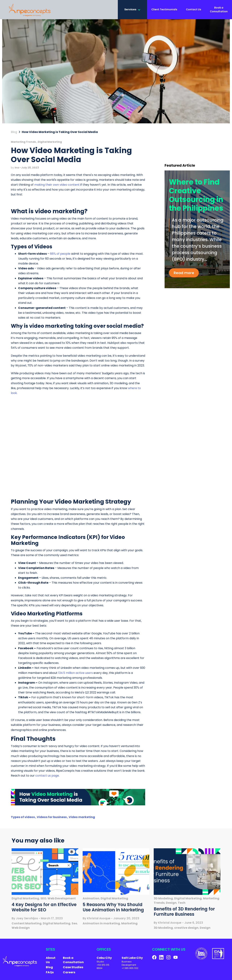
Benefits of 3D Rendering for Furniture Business (184, 913)
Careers (69, 973)
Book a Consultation (219, 10)
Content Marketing (27, 924)
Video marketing (82, 818)
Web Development (62, 899)
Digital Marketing (50, 143)
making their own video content (57, 186)
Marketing (129, 924)
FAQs (50, 973)
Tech (182, 904)
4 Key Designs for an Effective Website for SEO (44, 908)
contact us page (47, 777)
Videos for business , (53, 818)
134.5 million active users (75, 674)
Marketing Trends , (24, 143)
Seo (74, 924)
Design (171, 904)
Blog (14, 133)
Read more (184, 274)
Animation (91, 899)
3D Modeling (163, 899)
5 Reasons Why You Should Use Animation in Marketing (113, 908)
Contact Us (194, 10)
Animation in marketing (101, 924)
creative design (186, 929)
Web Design (21, 929)
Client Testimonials (164, 10)
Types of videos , (24, 818)
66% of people (60, 255)
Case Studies (73, 968)
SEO (43, 899)
